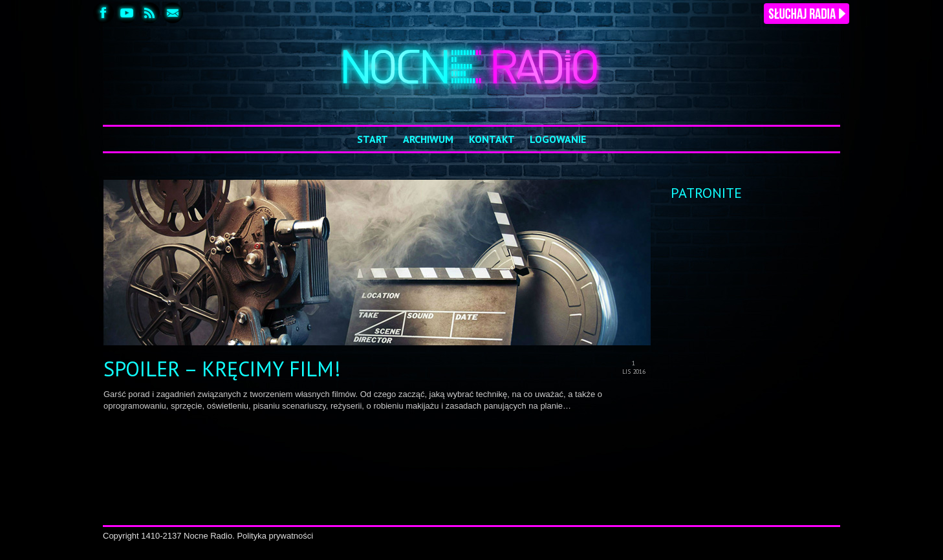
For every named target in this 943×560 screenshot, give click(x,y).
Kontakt (492, 139)
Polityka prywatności (275, 536)
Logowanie (558, 139)
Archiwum (428, 139)
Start (373, 139)
